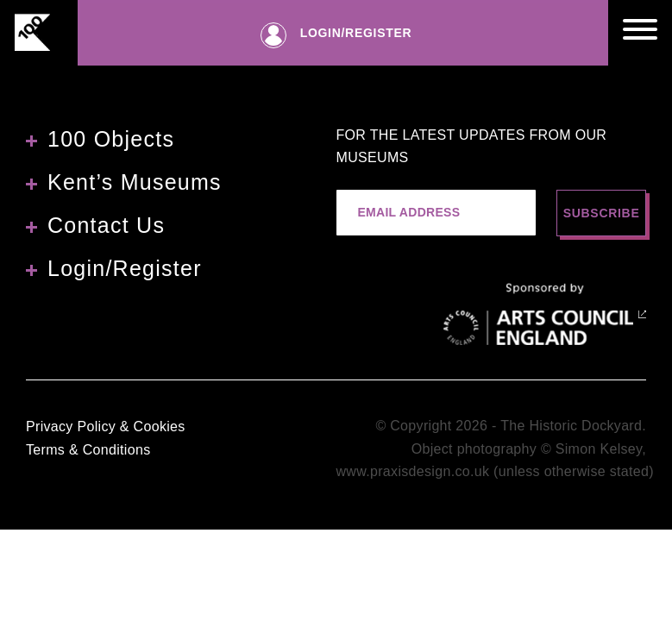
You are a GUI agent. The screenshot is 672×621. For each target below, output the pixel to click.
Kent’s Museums (135, 182)
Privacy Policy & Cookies (106, 427)
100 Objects (111, 139)
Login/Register (125, 268)
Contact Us (106, 225)
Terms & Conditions (88, 450)
